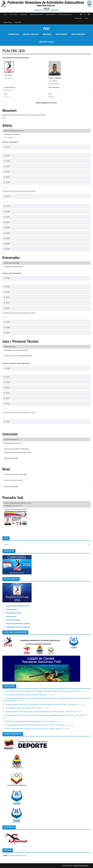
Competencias (47, 34)
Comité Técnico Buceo (78, 34)
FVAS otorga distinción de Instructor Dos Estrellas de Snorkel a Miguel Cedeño (33, 729)
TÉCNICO (47, 10)
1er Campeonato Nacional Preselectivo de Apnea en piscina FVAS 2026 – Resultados (35, 725)
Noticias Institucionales (65, 14)
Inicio (5, 14)
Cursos (87, 18)
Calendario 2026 (13, 34)
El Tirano (7, 97)
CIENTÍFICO (55, 10)
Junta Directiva (13, 14)
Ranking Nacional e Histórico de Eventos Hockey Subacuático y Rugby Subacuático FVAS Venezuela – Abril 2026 (44, 715)
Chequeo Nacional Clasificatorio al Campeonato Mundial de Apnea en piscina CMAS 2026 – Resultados (41, 704)
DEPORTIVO (38, 10)
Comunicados (78, 18)
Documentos (23, 14)
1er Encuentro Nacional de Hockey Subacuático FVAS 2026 (26, 695)
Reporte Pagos (8, 22)
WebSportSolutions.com (81, 866)
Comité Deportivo (61, 34)
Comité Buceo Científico (47, 42)
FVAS (46, 29)
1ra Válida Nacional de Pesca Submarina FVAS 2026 (23, 708)
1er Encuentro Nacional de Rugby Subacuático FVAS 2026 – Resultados (30, 721)
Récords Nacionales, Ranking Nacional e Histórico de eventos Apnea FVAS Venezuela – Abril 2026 (40, 712)
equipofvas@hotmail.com (17, 855)
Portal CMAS (18, 22)
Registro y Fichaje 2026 (31, 34)
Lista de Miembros (51, 14)
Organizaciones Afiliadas (37, 14)
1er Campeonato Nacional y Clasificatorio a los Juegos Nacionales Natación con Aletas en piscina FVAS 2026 (43, 691)
